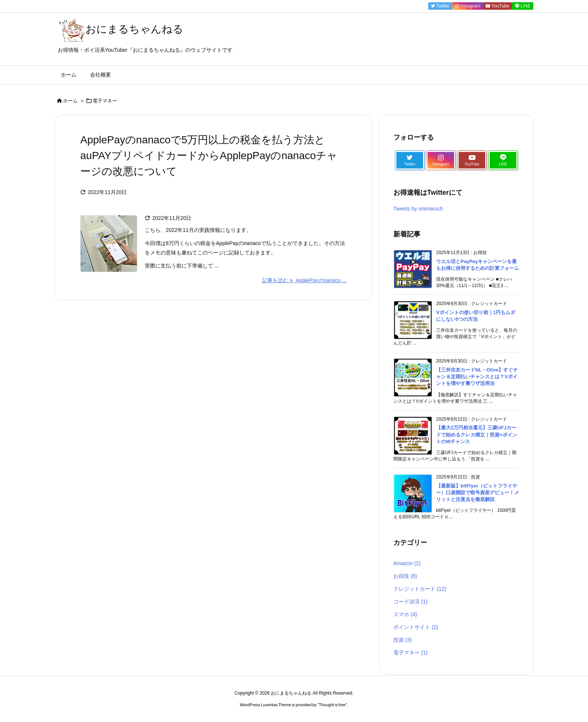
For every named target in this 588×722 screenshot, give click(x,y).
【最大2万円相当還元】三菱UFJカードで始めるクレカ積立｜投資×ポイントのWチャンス (477, 434)
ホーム (70, 101)
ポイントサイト (416, 627)
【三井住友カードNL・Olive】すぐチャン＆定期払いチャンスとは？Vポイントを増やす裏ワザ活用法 (477, 377)
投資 (403, 640)
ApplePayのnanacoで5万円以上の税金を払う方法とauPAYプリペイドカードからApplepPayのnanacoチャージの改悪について (209, 156)
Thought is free (332, 705)
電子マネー (410, 653)
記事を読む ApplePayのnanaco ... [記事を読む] (304, 280)
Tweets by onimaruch (418, 209)
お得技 (405, 576)
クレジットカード (420, 589)
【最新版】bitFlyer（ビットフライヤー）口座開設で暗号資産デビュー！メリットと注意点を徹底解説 (478, 493)
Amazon (407, 563)
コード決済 (410, 602)
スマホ (405, 614)
